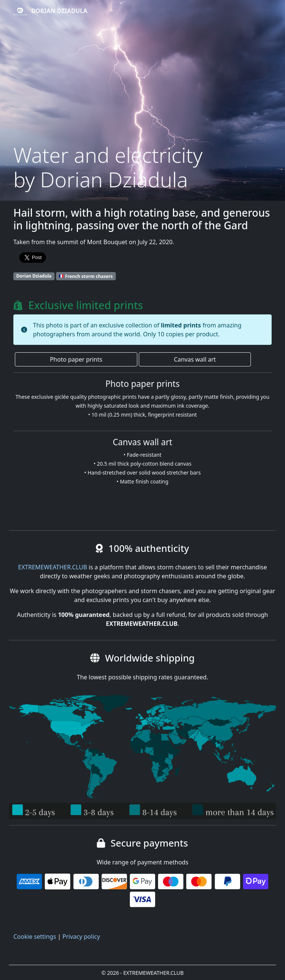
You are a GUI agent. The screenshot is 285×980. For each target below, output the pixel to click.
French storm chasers (86, 276)
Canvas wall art (195, 359)
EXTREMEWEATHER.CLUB (53, 567)
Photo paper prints (76, 359)
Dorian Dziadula (50, 12)
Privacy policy (81, 937)
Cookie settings (35, 937)
